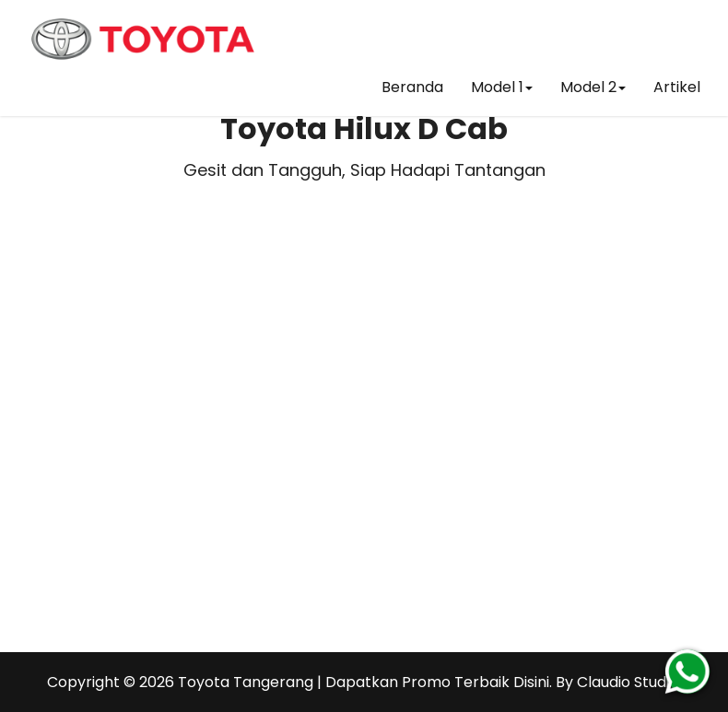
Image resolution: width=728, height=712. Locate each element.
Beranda (412, 87)
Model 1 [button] (502, 87)
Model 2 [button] (593, 87)
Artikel (677, 87)
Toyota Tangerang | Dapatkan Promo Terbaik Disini (364, 682)
